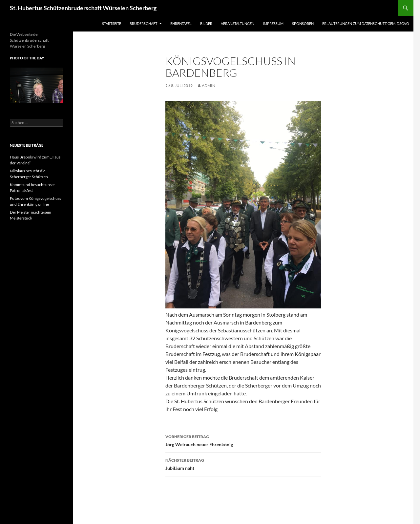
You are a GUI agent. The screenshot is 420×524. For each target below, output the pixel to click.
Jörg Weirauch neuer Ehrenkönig (243, 440)
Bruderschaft (143, 23)
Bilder (206, 23)
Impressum (273, 23)
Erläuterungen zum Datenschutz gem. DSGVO (366, 23)
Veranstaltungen (238, 23)
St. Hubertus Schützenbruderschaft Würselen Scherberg (83, 8)
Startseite (112, 23)
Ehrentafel (181, 23)
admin (209, 85)
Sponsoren (303, 23)
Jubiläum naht (243, 464)
